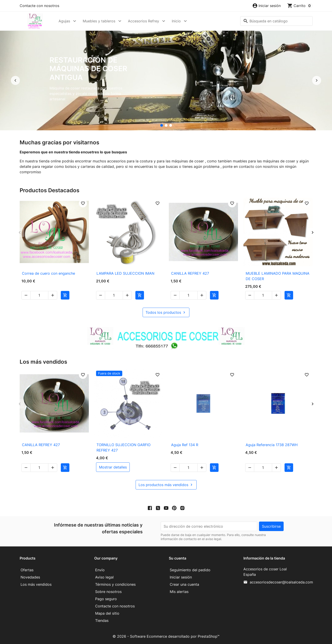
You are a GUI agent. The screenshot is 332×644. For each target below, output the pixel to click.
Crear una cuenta (184, 584)
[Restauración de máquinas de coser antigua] (162, 125)
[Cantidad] (39, 295)
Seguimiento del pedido (190, 570)
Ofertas (27, 570)
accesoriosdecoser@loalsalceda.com (281, 582)
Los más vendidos (36, 584)
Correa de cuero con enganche (48, 273)
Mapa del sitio (107, 613)
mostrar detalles (113, 467)
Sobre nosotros (108, 592)
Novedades (30, 577)
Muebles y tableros (99, 21)
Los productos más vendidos (166, 485)
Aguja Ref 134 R (185, 445)
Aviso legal (104, 577)
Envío (100, 570)
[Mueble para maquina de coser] (171, 125)
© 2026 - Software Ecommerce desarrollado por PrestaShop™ (166, 636)
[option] (166, 81)
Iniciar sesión (181, 577)
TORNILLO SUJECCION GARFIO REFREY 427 (124, 447)
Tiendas (102, 621)
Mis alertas (179, 592)
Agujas (64, 21)
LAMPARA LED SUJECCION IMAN (125, 273)
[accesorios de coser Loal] (166, 125)
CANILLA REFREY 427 (190, 273)
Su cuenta (178, 558)
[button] (266, 6)
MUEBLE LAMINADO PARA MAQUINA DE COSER (278, 276)
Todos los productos (166, 312)
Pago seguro (106, 599)
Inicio (176, 21)
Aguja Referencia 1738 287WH (272, 445)
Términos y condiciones (115, 584)
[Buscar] (276, 21)
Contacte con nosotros (39, 6)
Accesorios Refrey (144, 21)
